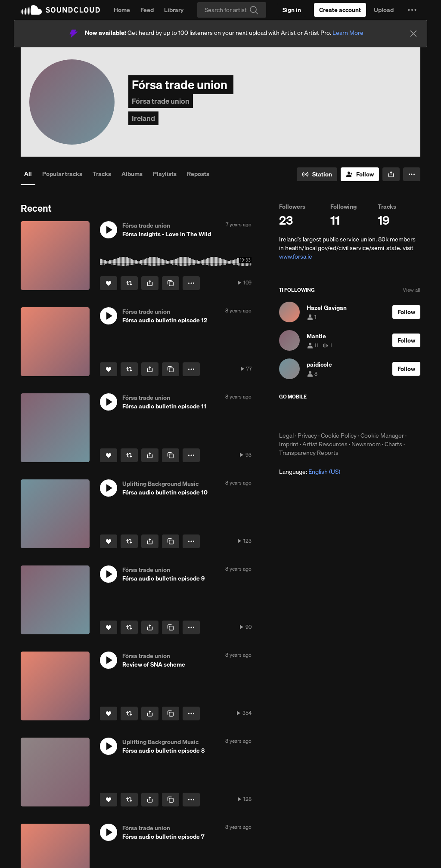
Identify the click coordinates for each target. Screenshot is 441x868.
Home (122, 10)
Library (174, 10)
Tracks (102, 174)
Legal (286, 436)
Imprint (289, 444)
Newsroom (366, 444)
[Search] (232, 10)
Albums (132, 174)
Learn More (348, 33)
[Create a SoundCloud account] (340, 10)
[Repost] (129, 283)
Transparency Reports (309, 453)
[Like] (109, 283)
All (28, 174)
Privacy (307, 436)
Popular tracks (62, 174)
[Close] (413, 34)
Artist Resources (325, 444)
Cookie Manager (382, 436)
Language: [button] (310, 472)
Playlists (165, 174)
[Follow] (360, 174)
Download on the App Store (305, 416)
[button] (412, 10)
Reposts (198, 174)
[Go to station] (317, 174)
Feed (147, 10)
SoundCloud (60, 10)
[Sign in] (292, 10)
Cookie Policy (339, 436)
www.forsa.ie (296, 256)
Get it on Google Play (363, 416)
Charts (393, 444)
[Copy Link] (171, 283)
